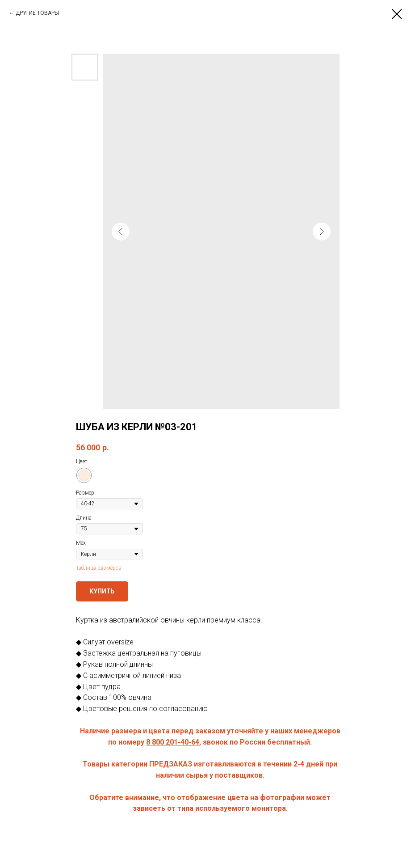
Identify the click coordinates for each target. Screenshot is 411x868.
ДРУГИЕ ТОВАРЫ (37, 13)
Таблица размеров (99, 568)
